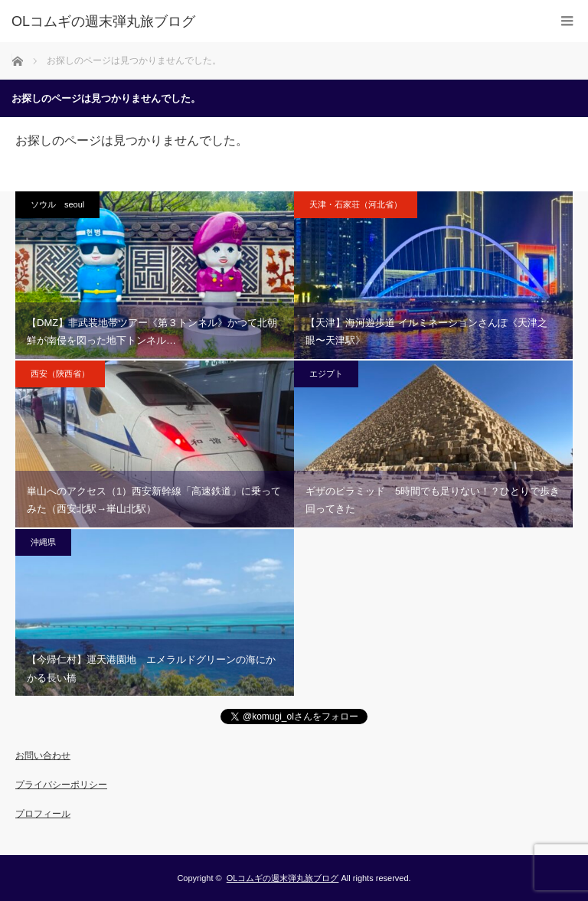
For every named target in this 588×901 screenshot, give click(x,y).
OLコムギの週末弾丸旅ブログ (283, 878)
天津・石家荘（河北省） (356, 204)
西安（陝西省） (60, 374)
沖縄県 (43, 542)
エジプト (326, 374)
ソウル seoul (57, 204)
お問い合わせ (43, 756)
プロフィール (43, 814)
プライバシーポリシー (61, 785)
